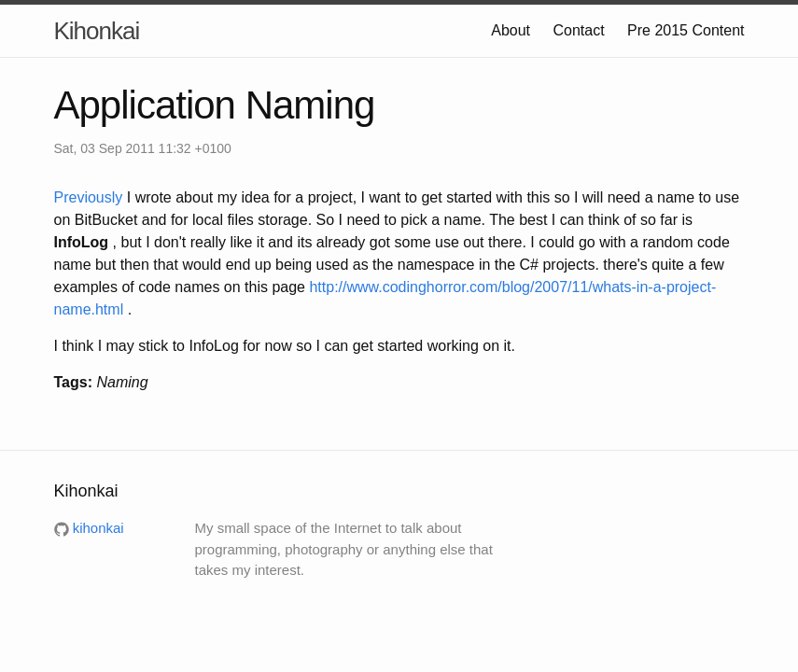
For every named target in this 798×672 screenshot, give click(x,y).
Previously (91, 197)
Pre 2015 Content (686, 30)
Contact (578, 30)
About (511, 30)
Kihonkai (97, 31)
